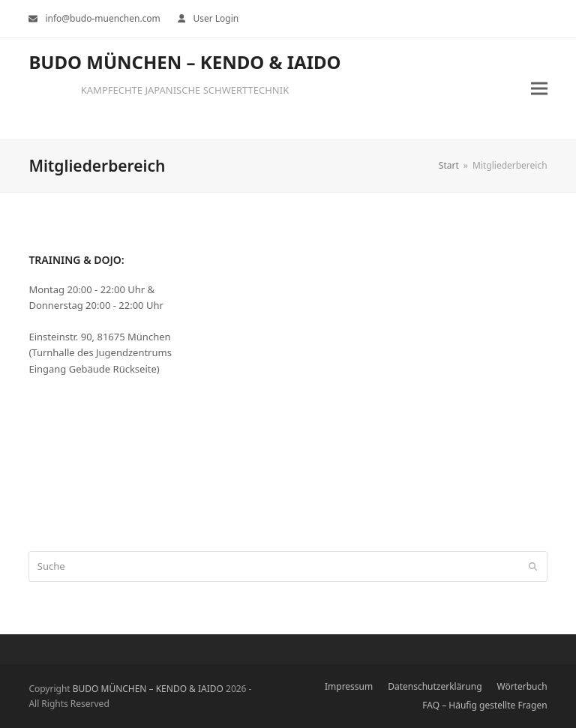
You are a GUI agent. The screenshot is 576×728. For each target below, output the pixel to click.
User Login (216, 18)
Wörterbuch (522, 686)
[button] (539, 89)
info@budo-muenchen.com (102, 18)
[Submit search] (533, 567)
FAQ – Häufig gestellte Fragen (484, 705)
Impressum (349, 686)
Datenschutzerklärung (435, 686)
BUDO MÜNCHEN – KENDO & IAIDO (184, 62)
